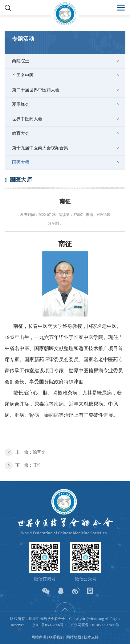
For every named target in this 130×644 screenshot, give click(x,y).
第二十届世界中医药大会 (36, 90)
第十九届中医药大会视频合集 (40, 148)
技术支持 (91, 637)
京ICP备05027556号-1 (49, 625)
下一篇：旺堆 (28, 465)
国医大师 (21, 162)
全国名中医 (23, 75)
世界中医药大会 (27, 119)
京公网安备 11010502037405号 (95, 625)
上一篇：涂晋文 (30, 452)
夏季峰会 (21, 104)
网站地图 (74, 637)
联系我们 (56, 637)
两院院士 (21, 61)
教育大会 (21, 133)
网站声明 (39, 637)
